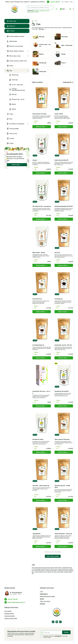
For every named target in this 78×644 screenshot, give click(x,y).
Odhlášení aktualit (9, 614)
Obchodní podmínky (10, 616)
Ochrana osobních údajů (11, 618)
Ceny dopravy (8, 611)
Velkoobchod (44, 594)
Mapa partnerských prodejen (47, 596)
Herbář (42, 599)
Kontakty (42, 604)
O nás (41, 592)
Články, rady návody (45, 601)
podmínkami (58, 636)
